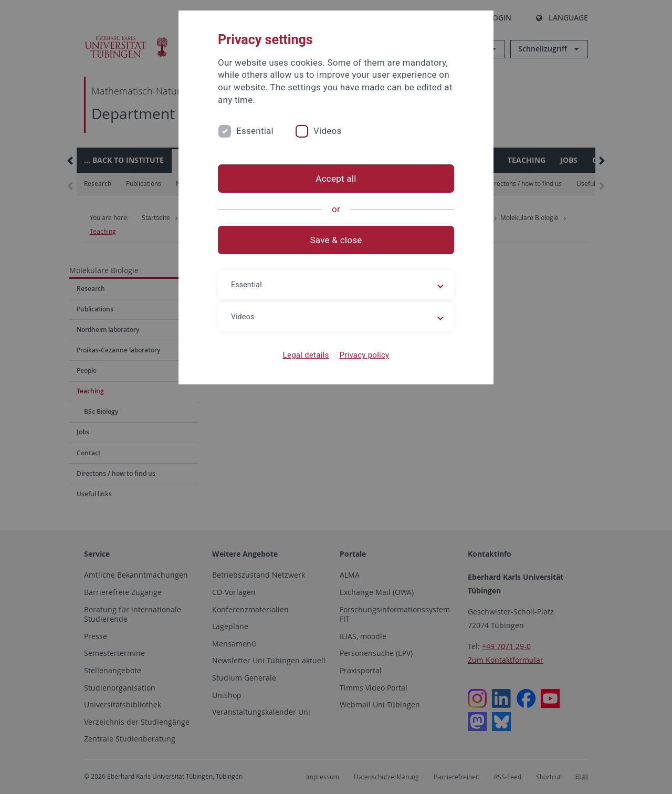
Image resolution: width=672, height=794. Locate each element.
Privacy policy (364, 355)
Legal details (306, 355)
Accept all (336, 179)
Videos (328, 131)
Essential (255, 131)
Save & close (336, 240)
